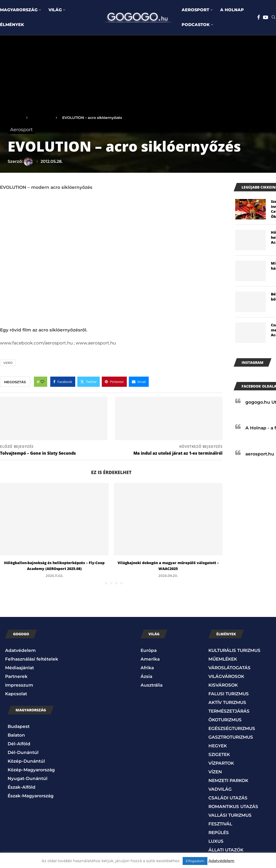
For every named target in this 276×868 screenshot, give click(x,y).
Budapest (19, 726)
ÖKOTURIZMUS (225, 720)
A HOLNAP (232, 10)
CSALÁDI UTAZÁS (228, 798)
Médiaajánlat (20, 668)
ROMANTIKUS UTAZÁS (233, 807)
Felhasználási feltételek (32, 659)
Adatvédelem (20, 650)
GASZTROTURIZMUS (231, 737)
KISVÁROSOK (223, 685)
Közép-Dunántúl (26, 761)
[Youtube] (266, 17)
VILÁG (55, 10)
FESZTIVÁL (220, 824)
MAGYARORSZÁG (19, 10)
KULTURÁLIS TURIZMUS (234, 650)
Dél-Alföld (19, 744)
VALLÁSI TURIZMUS (230, 815)
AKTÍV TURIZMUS (227, 702)
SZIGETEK (219, 754)
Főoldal (15, 118)
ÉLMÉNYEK (12, 25)
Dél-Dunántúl (23, 752)
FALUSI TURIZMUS (229, 694)
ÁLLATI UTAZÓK (226, 850)
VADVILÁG (220, 789)
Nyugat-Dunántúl (28, 778)
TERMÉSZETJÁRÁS (229, 711)
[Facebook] (259, 17)
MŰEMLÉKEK (223, 659)
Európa (149, 650)
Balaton (16, 735)
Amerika (150, 659)
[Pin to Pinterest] (114, 382)
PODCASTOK (196, 25)
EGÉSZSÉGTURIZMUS (232, 728)
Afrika (147, 668)
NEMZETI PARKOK (228, 780)
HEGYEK (218, 746)
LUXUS (216, 841)
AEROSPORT (195, 10)
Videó (8, 363)
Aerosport (42, 118)
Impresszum (19, 685)
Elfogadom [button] (195, 861)
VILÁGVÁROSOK (226, 676)
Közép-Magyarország (31, 770)
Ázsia (146, 676)
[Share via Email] (139, 382)
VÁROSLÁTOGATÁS (229, 668)
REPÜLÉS (219, 833)
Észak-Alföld (22, 787)
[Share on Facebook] (63, 382)
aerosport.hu (260, 454)
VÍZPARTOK (221, 763)
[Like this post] (42, 382)
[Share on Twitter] (89, 382)
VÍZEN (215, 772)
